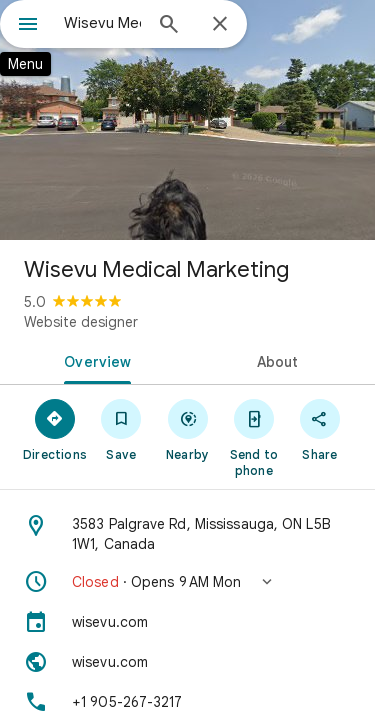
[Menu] (28, 26)
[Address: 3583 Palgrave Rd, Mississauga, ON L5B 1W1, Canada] (187, 534)
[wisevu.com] (187, 622)
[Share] (320, 429)
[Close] (220, 25)
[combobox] (102, 23)
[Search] (169, 26)
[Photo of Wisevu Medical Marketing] (187, 120)
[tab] (94, 360)
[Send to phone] (254, 437)
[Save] (121, 429)
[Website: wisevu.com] (187, 662)
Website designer (81, 322)
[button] (187, 582)
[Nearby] (187, 429)
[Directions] (55, 429)
